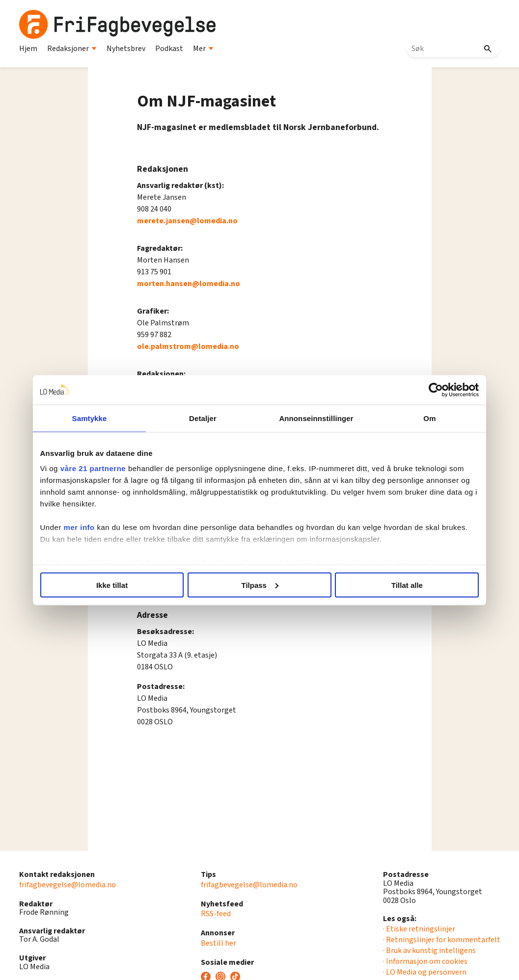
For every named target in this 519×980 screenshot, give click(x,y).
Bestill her (219, 943)
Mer (203, 49)
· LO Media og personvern (425, 972)
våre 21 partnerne (99, 468)
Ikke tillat (116, 585)
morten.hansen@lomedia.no (189, 284)
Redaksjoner (72, 49)
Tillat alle (403, 585)
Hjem (28, 49)
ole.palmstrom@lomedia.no (188, 346)
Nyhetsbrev (126, 49)
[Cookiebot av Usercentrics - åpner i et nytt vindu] (430, 390)
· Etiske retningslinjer (419, 929)
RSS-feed (216, 914)
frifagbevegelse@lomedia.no (68, 885)
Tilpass (260, 585)
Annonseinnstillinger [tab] (314, 418)
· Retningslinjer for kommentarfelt (442, 940)
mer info (85, 527)
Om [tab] (425, 418)
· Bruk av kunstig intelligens (429, 951)
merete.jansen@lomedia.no (187, 221)
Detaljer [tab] (204, 418)
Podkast (169, 49)
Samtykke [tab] (94, 418)
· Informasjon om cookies (425, 961)
